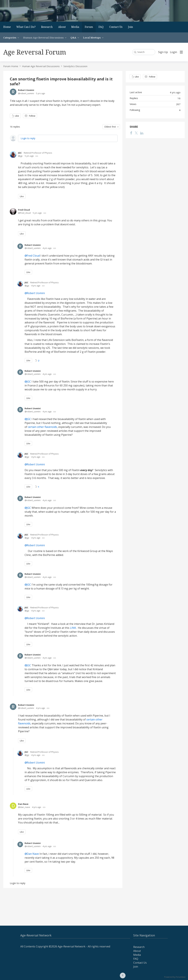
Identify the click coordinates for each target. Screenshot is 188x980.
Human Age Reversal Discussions (43, 37)
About (62, 27)
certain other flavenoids (42, 427)
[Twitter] (136, 133)
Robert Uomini (26, 90)
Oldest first (110, 127)
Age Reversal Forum (35, 52)
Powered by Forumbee (175, 977)
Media (75, 27)
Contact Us (116, 27)
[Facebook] (131, 133)
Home (7, 27)
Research (47, 27)
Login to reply (28, 138)
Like (17, 116)
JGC (20, 153)
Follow (32, 116)
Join (130, 27)
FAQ (101, 27)
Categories (10, 37)
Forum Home (11, 66)
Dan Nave (23, 804)
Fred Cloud (24, 210)
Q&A (73, 37)
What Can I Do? (26, 27)
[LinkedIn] (142, 133)
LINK (73, 628)
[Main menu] (181, 52)
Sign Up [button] (163, 52)
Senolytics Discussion (75, 66)
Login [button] (173, 52)
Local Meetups (92, 37)
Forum (89, 27)
